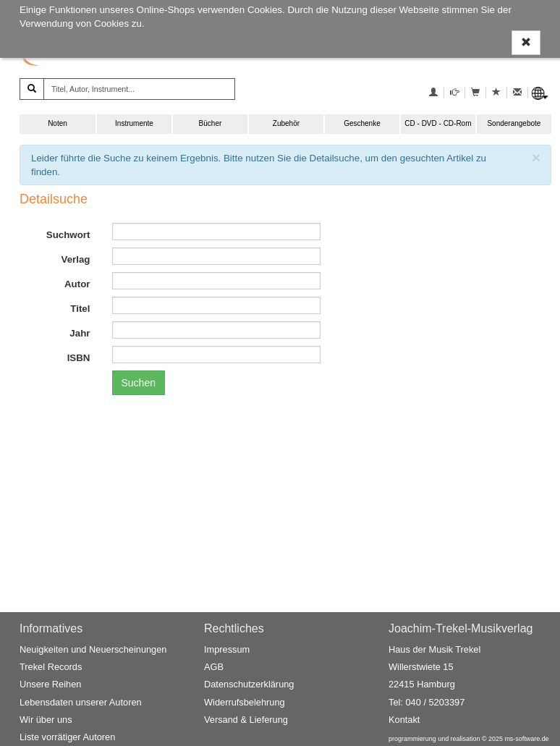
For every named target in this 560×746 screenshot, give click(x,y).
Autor (77, 284)
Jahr (80, 333)
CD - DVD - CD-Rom (438, 123)
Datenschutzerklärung (249, 684)
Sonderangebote (514, 123)
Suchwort (68, 235)
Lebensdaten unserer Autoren (81, 702)
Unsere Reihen (50, 684)
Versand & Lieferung (246, 720)
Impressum (227, 649)
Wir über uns (46, 720)
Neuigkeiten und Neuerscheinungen (93, 649)
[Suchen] (32, 89)
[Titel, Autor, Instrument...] (139, 89)
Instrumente (134, 123)
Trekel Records (51, 667)
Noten (58, 123)
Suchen (139, 383)
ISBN (79, 358)
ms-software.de (526, 739)
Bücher (211, 123)
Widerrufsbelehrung (245, 702)
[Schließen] (536, 157)
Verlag (75, 259)
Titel (80, 309)
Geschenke (362, 123)
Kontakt (404, 720)
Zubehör (286, 123)
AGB (214, 667)
